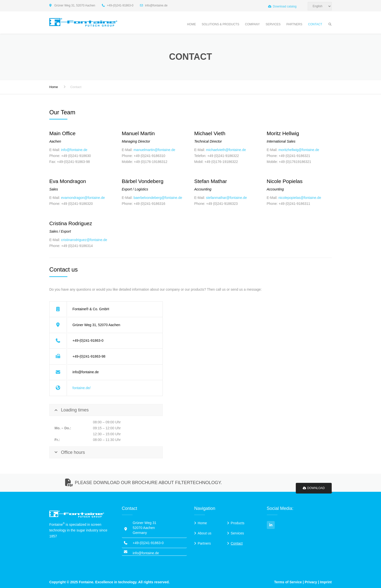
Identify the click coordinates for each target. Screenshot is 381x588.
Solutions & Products (220, 24)
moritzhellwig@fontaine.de (299, 150)
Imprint (326, 582)
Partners (294, 24)
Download (314, 488)
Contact (315, 24)
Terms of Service (288, 582)
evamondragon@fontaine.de (83, 198)
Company (252, 24)
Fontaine (86, 582)
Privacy (311, 582)
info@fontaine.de (74, 150)
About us (204, 533)
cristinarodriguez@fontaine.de (84, 240)
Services (273, 24)
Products (237, 523)
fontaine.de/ (82, 388)
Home (191, 24)
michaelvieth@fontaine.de (226, 150)
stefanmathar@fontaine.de (226, 198)
